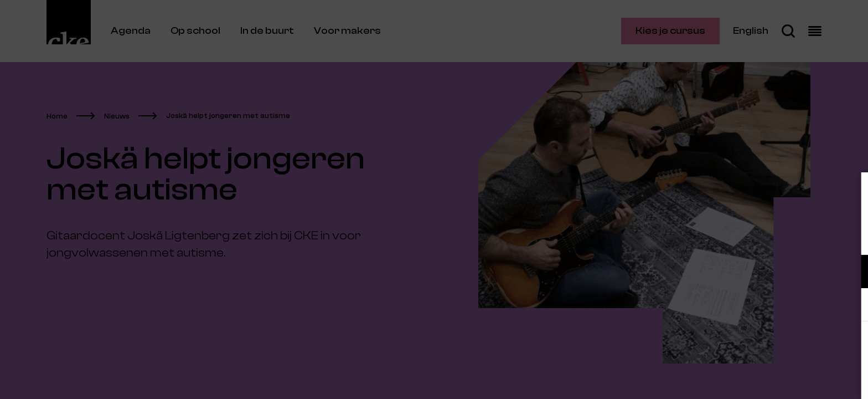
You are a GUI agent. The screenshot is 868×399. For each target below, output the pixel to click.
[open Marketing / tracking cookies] (850, 306)
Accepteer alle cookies (774, 346)
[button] (763, 271)
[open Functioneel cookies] (850, 273)
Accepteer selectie (774, 378)
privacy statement (730, 235)
